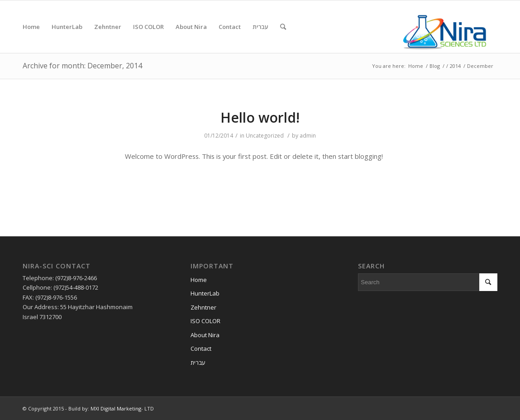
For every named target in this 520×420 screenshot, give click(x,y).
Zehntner (203, 307)
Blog (435, 66)
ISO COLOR (205, 321)
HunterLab (205, 293)
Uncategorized (265, 136)
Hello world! (260, 117)
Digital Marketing (121, 408)
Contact (201, 348)
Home (416, 66)
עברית (198, 363)
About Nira (205, 335)
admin (308, 136)
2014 (455, 66)
